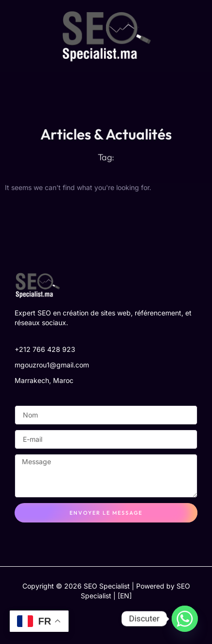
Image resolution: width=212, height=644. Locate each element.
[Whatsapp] (185, 619)
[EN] (125, 596)
